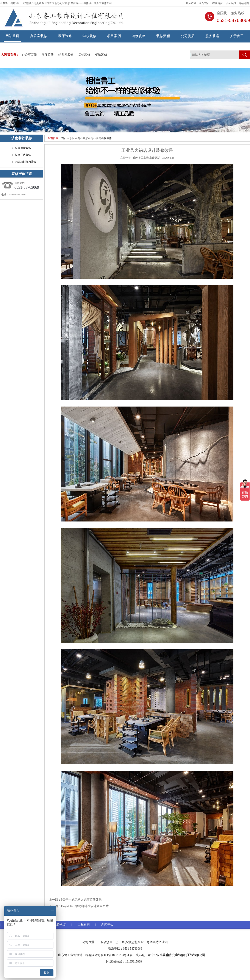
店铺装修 (84, 55)
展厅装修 (65, 36)
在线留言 (217, 3)
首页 (64, 138)
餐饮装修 (101, 55)
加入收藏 (191, 3)
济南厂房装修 (23, 155)
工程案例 (84, 924)
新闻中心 (107, 924)
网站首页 (12, 36)
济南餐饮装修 (104, 138)
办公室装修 (39, 36)
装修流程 (163, 36)
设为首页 (204, 3)
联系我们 (231, 3)
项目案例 (114, 36)
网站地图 (244, 3)
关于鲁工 (237, 36)
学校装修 (89, 36)
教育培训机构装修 (26, 162)
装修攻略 (139, 36)
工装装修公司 (196, 955)
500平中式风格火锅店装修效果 (81, 900)
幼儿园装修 (66, 55)
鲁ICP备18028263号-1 (115, 955)
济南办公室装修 (173, 955)
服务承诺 (212, 36)
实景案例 (88, 138)
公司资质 (188, 36)
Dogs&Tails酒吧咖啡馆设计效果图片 (85, 906)
